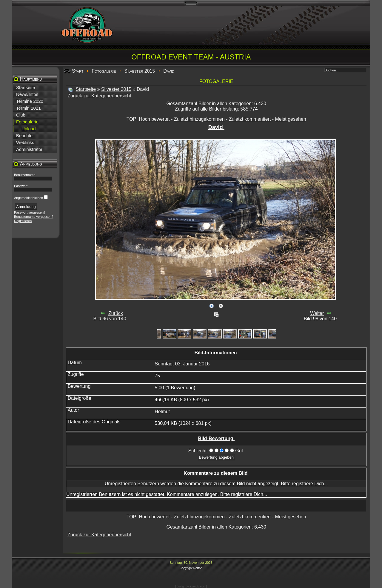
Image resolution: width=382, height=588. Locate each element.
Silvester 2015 (140, 71)
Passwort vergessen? (30, 212)
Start (78, 71)
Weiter (317, 313)
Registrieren (23, 221)
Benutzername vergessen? (34, 217)
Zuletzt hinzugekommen (199, 119)
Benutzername (25, 175)
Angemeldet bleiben (29, 198)
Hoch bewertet (154, 119)
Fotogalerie (104, 71)
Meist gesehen (291, 119)
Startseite (86, 89)
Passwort (21, 186)
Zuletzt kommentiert (250, 119)
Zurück (116, 313)
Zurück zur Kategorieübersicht (99, 96)
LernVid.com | (198, 587)
